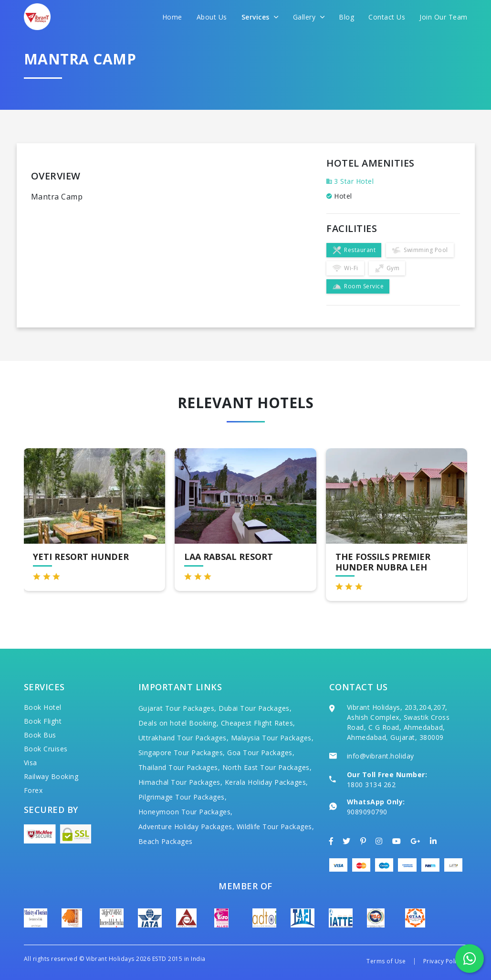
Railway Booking (51, 776)
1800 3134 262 (371, 785)
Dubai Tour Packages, (255, 708)
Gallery (309, 17)
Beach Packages (166, 841)
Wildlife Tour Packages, (276, 827)
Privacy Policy (443, 961)
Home (172, 17)
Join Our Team (444, 17)
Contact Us (387, 17)
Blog (346, 17)
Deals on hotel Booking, (179, 723)
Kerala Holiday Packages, (266, 782)
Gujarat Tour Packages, (178, 708)
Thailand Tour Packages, (179, 767)
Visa (31, 763)
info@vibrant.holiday (381, 756)
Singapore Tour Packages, (182, 753)
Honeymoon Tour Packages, (186, 812)
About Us (212, 17)
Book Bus (40, 735)
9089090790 (367, 812)
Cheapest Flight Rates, (258, 723)
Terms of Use (386, 961)
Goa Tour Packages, (261, 753)
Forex (33, 790)
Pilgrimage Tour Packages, (183, 797)
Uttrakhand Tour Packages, (184, 738)
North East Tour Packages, (267, 767)
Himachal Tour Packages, (181, 782)
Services (260, 17)
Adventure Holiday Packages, (187, 827)
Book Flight (43, 721)
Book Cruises (46, 749)
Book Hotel (43, 707)
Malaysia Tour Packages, (272, 738)
